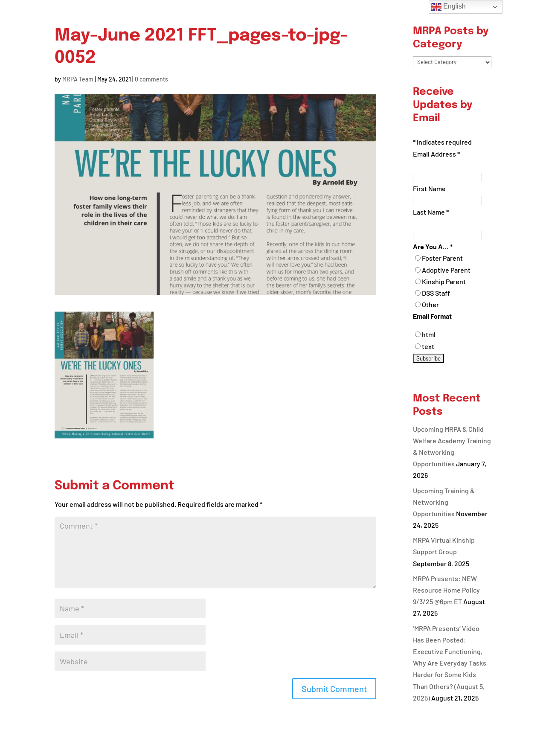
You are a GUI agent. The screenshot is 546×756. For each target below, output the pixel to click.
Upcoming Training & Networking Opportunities (444, 502)
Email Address (436, 154)
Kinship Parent (444, 281)
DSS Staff (436, 293)
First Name (429, 188)
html (429, 334)
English (449, 7)
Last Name (431, 212)
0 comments (151, 79)
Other (430, 304)
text (428, 346)
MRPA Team (78, 79)
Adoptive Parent (446, 270)
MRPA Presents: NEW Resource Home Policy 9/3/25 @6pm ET (446, 590)
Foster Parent (442, 258)
